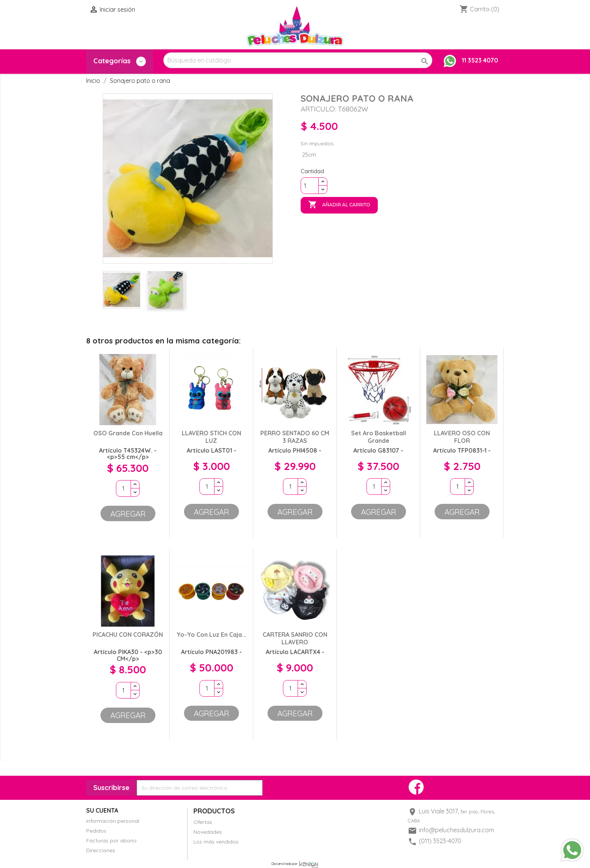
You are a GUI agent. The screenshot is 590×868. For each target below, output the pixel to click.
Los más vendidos (216, 842)
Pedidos (96, 831)
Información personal (113, 821)
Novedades (208, 832)
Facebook (416, 787)
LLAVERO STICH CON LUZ (211, 437)
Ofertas (203, 822)
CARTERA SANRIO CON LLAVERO (295, 638)
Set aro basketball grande (379, 437)
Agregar (128, 514)
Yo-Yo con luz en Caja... (211, 635)
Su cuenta (102, 810)
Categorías (120, 61)
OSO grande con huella (128, 433)
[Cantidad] (310, 186)
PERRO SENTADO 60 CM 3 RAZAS (295, 437)
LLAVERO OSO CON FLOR (462, 437)
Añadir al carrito (339, 205)
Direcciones (101, 850)
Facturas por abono (111, 841)
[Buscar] (298, 60)
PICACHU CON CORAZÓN (128, 635)
